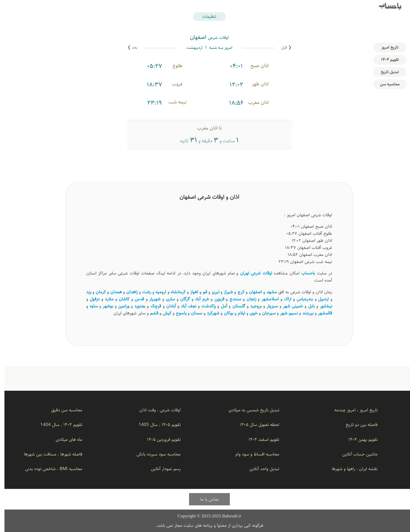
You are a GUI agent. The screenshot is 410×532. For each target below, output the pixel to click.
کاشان (120, 299)
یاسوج (177, 313)
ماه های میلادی (65, 439)
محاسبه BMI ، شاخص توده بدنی (49, 469)
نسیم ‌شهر (284, 313)
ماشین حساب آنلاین (355, 454)
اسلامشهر (266, 299)
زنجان (247, 299)
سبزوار (268, 306)
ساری (166, 299)
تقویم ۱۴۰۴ (385, 60)
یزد (84, 292)
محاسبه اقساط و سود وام (253, 454)
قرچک (151, 306)
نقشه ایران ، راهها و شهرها (350, 469)
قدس (135, 299)
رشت (142, 292)
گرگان (181, 299)
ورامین (119, 306)
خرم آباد (198, 299)
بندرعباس (300, 299)
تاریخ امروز (385, 47)
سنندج (231, 299)
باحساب (386, 7)
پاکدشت (204, 306)
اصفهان (251, 292)
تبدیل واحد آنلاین (260, 469)
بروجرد (252, 306)
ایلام (237, 313)
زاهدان (128, 292)
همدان (112, 292)
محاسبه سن (385, 84)
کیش (163, 313)
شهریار (150, 299)
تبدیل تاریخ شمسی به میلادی (249, 410)
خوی (249, 313)
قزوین (215, 299)
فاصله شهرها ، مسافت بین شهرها (49, 454)
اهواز (190, 292)
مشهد (267, 292)
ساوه (89, 306)
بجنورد (135, 306)
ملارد (105, 299)
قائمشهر (321, 313)
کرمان (96, 292)
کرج (237, 292)
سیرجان (264, 313)
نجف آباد (184, 306)
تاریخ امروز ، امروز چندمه (352, 410)
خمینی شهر (289, 306)
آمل (220, 306)
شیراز (224, 292)
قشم (150, 313)
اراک (283, 299)
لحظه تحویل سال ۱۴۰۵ (255, 425)
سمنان (192, 313)
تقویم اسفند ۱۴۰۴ (259, 439)
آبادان (167, 306)
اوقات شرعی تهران (252, 273)
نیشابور (322, 306)
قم (200, 292)
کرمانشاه (174, 292)
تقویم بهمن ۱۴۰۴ (358, 439)
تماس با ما (205, 499)
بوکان (224, 313)
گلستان (234, 306)
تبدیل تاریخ (385, 72)
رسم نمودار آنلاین (161, 469)
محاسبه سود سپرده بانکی (154, 454)
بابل (307, 306)
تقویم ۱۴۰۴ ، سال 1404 (57, 425)
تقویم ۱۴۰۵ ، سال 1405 (155, 425)
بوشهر (104, 306)
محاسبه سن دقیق (62, 410)
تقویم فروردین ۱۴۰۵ (159, 439)
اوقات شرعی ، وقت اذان (156, 410)
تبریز (211, 292)
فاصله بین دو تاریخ (357, 425)
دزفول (90, 299)
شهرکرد (209, 313)
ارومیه (156, 292)
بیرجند (303, 313)
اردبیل (319, 299)
